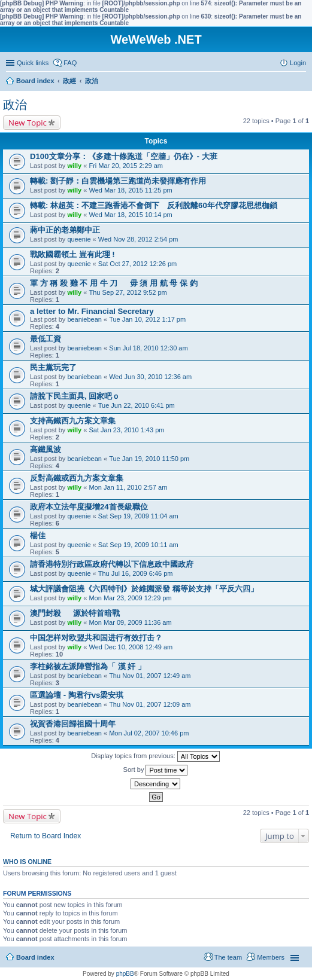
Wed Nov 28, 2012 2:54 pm (138, 239)
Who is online (27, 862)
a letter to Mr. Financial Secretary (92, 311)
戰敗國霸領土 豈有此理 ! (72, 254)
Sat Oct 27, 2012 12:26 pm (137, 264)
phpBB (125, 974)
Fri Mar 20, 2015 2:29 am (126, 166)
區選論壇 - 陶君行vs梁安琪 (77, 695)
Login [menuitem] (298, 63)
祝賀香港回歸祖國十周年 (73, 724)
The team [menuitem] (228, 957)
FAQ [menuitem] (70, 63)
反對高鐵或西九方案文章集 (77, 478)
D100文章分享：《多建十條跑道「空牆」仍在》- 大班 (124, 156)
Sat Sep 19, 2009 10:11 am (138, 545)
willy (74, 166)
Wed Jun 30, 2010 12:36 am (150, 377)
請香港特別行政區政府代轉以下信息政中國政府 (112, 564)
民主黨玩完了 (53, 367)
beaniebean (84, 319)
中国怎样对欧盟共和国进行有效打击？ (96, 638)
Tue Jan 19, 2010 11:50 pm (149, 459)
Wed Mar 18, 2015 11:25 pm (130, 190)
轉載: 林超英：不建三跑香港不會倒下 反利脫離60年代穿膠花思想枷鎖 (154, 205)
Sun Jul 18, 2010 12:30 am (148, 348)
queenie (79, 239)
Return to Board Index (46, 836)
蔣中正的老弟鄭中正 (65, 230)
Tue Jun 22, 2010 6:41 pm (137, 405)
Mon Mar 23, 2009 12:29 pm (130, 598)
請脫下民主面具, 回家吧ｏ (75, 396)
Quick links (33, 63)
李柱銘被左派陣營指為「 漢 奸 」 (88, 666)
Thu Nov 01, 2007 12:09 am (150, 704)
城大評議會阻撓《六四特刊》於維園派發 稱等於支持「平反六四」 (144, 589)
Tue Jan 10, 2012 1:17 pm (147, 319)
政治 (15, 105)
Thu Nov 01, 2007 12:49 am (150, 676)
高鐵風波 (46, 449)
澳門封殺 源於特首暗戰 (75, 613)
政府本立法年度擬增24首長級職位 (89, 507)
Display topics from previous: (155, 756)
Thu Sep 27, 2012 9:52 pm (128, 292)
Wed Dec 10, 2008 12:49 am (131, 647)
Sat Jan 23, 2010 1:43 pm (126, 430)
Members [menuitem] (271, 957)
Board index (35, 957)
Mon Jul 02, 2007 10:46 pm (149, 733)
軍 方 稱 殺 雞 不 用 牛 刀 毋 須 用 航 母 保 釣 (114, 283)
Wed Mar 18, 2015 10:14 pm (130, 215)
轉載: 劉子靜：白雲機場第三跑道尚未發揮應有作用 (118, 181)
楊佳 (38, 535)
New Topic (28, 123)
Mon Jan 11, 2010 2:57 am (128, 487)
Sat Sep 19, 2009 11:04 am (138, 516)
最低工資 (46, 339)
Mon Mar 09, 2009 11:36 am (130, 622)
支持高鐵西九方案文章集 (73, 421)
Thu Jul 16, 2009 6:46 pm (136, 573)
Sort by (156, 770)
